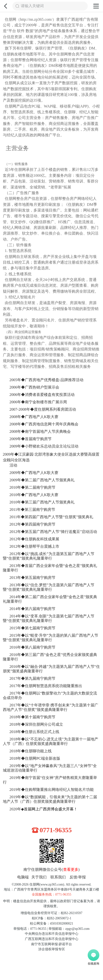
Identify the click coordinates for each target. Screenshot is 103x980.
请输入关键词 (32, 6)
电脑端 (23, 877)
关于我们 (39, 877)
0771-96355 (56, 830)
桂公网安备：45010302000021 (51, 923)
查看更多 (71, 869)
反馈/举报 (78, 877)
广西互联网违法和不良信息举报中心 (52, 939)
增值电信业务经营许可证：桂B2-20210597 (51, 913)
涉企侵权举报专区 (52, 949)
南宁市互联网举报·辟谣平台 (51, 944)
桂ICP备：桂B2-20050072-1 (52, 918)
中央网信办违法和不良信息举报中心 (52, 933)
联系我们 (58, 877)
